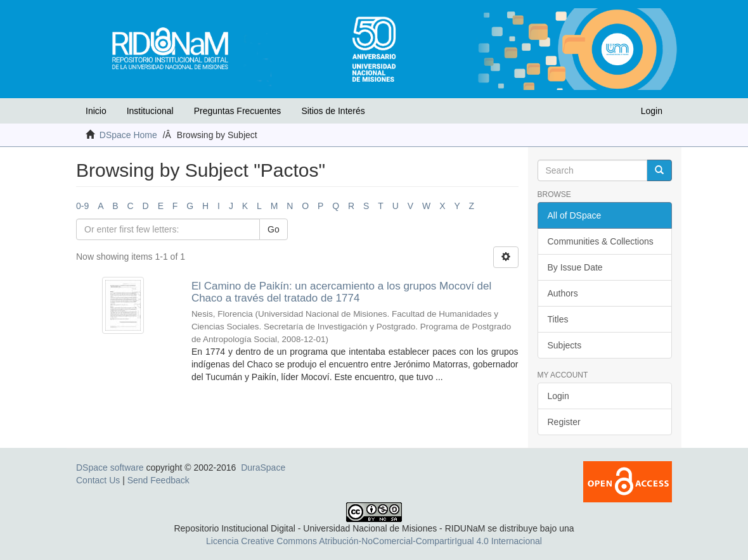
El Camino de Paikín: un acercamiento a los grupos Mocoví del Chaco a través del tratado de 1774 (341, 292)
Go (274, 229)
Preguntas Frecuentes (238, 111)
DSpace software (110, 468)
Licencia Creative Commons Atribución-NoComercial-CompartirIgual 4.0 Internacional (374, 541)
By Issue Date (575, 267)
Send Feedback (158, 480)
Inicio (96, 111)
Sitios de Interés (333, 111)
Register (564, 422)
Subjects (565, 345)
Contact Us (98, 480)
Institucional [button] (150, 111)
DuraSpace (263, 468)
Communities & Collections (601, 241)
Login (558, 396)
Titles (558, 319)
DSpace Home (128, 135)
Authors (563, 293)
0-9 (82, 206)
